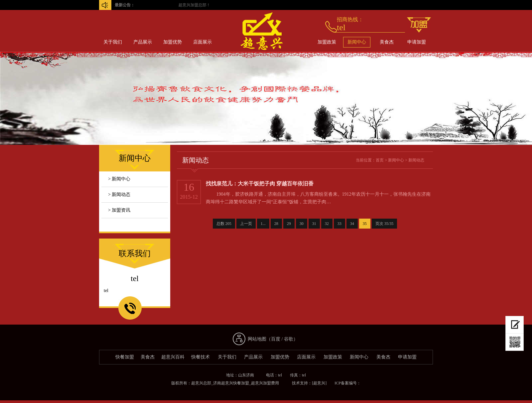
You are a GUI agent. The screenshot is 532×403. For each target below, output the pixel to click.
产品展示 (143, 42)
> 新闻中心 (119, 179)
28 (276, 224)
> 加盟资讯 (119, 210)
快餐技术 (200, 357)
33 (339, 224)
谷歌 (289, 339)
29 (289, 224)
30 (302, 224)
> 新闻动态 (119, 195)
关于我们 (113, 42)
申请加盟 (417, 42)
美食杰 (387, 42)
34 (352, 224)
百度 (276, 339)
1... (263, 224)
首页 (380, 160)
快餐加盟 (125, 357)
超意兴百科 (173, 357)
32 (327, 224)
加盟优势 (173, 42)
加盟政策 (327, 42)
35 (365, 224)
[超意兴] (319, 383)
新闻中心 (357, 42)
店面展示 (202, 42)
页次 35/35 (384, 224)
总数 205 (224, 224)
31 (314, 224)
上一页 (246, 224)
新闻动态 (416, 160)
